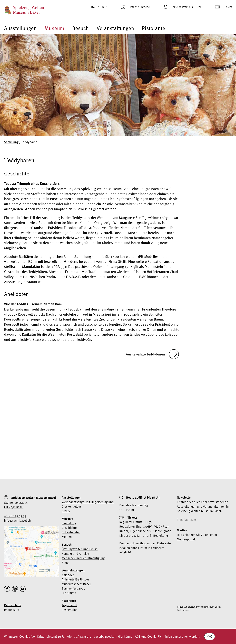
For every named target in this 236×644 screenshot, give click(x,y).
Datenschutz (13, 605)
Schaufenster (71, 532)
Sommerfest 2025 (73, 588)
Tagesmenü (69, 605)
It (107, 7)
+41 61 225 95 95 (15, 516)
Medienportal (186, 539)
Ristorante (154, 28)
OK (210, 636)
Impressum (12, 610)
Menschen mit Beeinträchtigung (83, 558)
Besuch (80, 28)
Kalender (68, 575)
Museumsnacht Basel (76, 584)
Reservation (70, 610)
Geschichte (69, 528)
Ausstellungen (20, 28)
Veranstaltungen (115, 28)
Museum (54, 28)
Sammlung (11, 142)
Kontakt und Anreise (75, 554)
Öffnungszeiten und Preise (80, 549)
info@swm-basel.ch (17, 520)
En (102, 7)
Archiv (66, 511)
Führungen (69, 593)
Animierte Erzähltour (75, 579)
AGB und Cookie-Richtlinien (153, 636)
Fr (98, 7)
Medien (67, 537)
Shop (65, 563)
